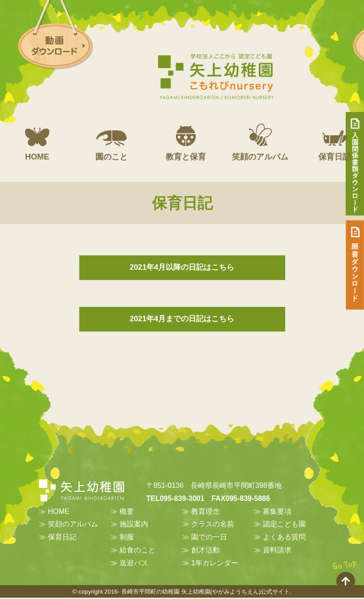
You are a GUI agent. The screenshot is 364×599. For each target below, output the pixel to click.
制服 (127, 538)
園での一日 (209, 538)
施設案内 (134, 525)
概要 (127, 512)
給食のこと (137, 551)
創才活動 (206, 551)
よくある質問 (284, 538)
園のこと (111, 142)
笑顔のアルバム (260, 142)
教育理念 (206, 512)
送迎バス (134, 564)
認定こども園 (284, 525)
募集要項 (277, 512)
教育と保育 (186, 142)
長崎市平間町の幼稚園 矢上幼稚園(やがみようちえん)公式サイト (206, 593)
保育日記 (62, 538)
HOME (37, 142)
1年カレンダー (215, 564)
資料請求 (277, 551)
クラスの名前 (213, 525)
